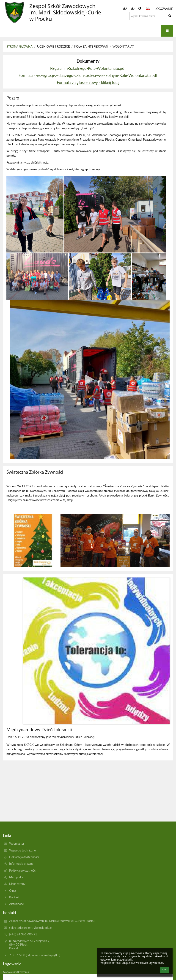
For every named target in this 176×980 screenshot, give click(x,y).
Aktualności (17, 904)
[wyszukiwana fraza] (151, 16)
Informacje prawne (21, 864)
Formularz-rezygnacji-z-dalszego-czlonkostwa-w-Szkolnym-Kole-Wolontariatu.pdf (88, 75)
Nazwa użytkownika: (16, 972)
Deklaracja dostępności (24, 857)
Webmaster (17, 843)
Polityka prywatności (23, 870)
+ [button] (125, 8)
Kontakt (14, 897)
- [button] (133, 8)
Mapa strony (17, 884)
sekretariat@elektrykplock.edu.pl (31, 928)
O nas (13, 891)
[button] (148, 9)
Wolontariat (123, 46)
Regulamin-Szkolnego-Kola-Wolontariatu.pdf (88, 68)
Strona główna (19, 46)
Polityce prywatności (151, 963)
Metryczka (16, 877)
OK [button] (164, 970)
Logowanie (164, 9)
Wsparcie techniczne (22, 850)
